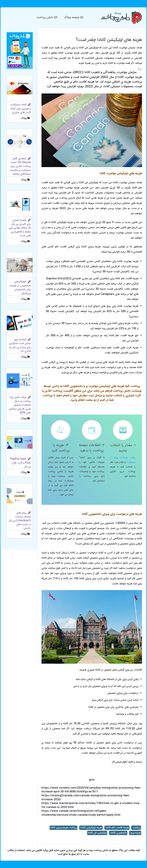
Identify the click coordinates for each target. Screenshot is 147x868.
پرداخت (136, 828)
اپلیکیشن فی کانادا (97, 833)
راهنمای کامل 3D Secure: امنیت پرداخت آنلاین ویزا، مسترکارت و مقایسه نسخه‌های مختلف (20, 166)
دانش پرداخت (101, 850)
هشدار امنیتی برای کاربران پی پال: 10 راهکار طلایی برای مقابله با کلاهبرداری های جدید (20, 228)
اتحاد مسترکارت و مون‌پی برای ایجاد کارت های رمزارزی (20, 109)
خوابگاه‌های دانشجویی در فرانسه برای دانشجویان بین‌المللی (20, 288)
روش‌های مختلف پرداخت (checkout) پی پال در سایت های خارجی (20, 521)
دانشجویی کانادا (118, 833)
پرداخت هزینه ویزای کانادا (63, 828)
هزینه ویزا (135, 833)
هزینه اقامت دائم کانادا (117, 828)
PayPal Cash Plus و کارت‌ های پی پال (20, 463)
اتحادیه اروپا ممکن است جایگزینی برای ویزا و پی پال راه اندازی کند (20, 346)
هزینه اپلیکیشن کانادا (91, 828)
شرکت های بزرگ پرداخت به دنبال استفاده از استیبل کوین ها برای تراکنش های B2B (20, 405)
